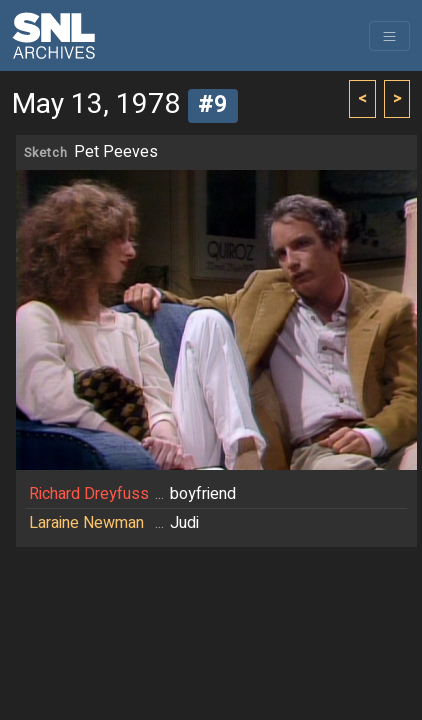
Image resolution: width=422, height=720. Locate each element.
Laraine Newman (86, 523)
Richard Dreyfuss (89, 494)
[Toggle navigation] (389, 36)
